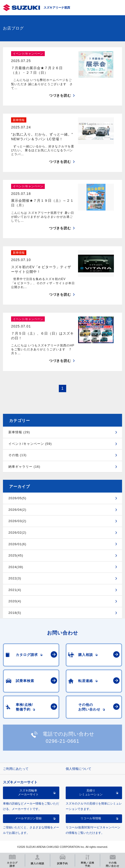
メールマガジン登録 (28, 818)
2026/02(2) (17, 533)
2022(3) (15, 578)
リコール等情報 (91, 818)
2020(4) (15, 601)
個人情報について (78, 769)
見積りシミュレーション (91, 792)
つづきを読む (60, 95)
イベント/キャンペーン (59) (30, 444)
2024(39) (16, 567)
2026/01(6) (17, 544)
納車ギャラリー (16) (24, 467)
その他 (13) (17, 455)
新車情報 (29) (19, 432)
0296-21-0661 (63, 741)
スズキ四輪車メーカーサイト (28, 792)
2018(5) (15, 613)
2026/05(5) (17, 498)
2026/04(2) (17, 510)
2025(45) (16, 555)
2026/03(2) (17, 521)
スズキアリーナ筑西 (57, 8)
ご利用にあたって (16, 769)
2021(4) (15, 590)
